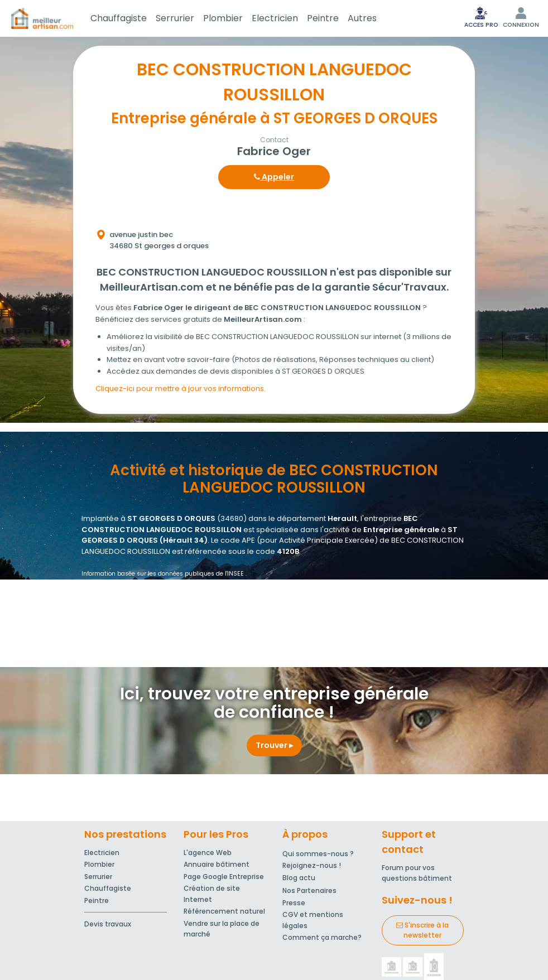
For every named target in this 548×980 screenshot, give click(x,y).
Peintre (323, 18)
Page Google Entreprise (224, 877)
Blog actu (299, 878)
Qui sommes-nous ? (318, 854)
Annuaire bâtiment (217, 864)
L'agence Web (208, 853)
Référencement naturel (224, 911)
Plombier (223, 18)
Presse (294, 903)
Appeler (274, 177)
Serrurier (175, 18)
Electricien (275, 18)
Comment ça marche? (322, 937)
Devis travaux (108, 924)
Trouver (274, 745)
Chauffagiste (119, 18)
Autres (362, 18)
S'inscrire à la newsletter (422, 930)
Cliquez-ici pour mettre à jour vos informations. (181, 388)
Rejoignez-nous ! (312, 865)
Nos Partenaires (309, 890)
